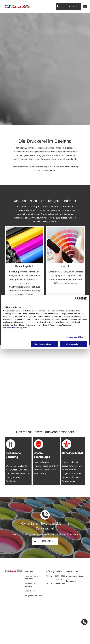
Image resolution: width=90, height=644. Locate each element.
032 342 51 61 (30, 591)
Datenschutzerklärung (13, 328)
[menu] (85, 6)
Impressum (71, 581)
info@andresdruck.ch (34, 596)
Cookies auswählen (75, 337)
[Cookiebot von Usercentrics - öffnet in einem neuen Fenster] (77, 299)
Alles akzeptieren (73, 344)
